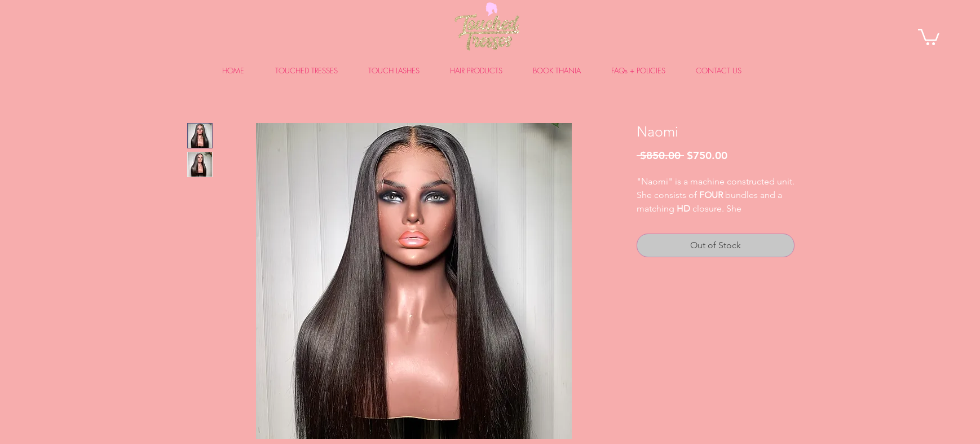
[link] (929, 36)
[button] (313, 71)
